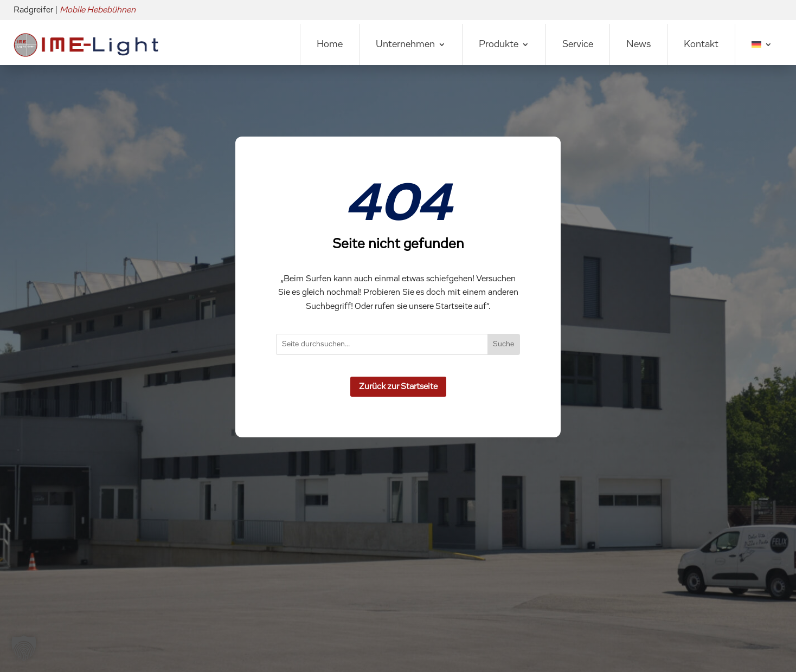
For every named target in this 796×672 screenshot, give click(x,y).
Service (578, 44)
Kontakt (701, 44)
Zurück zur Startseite (398, 386)
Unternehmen (405, 44)
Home (330, 44)
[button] (24, 648)
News (638, 44)
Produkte (499, 44)
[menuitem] (762, 44)
